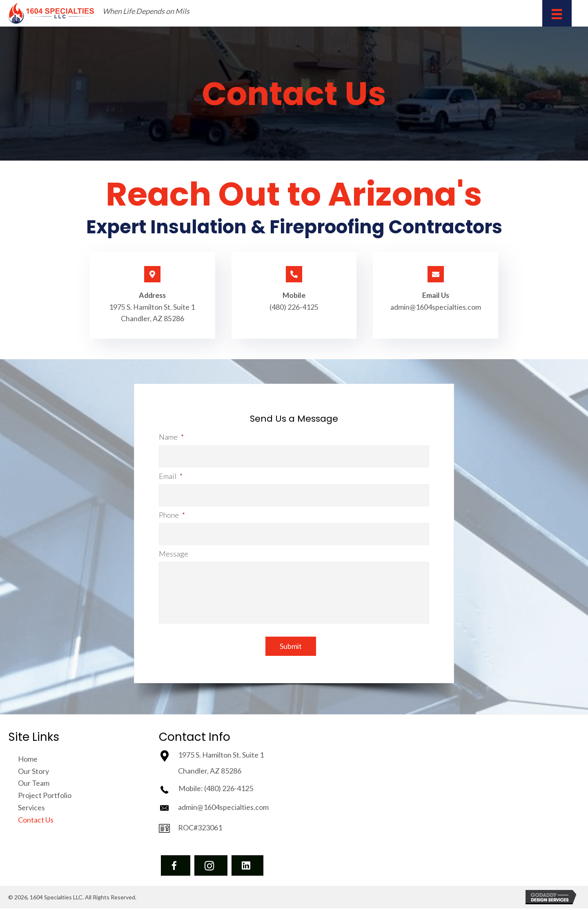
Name (171, 438)
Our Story (33, 773)
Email (171, 476)
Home (28, 760)
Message (174, 552)
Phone (172, 514)
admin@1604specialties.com (436, 307)
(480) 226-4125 (294, 307)
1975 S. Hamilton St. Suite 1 (153, 307)
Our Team (34, 785)
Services (31, 809)
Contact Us (36, 821)
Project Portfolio (45, 797)
